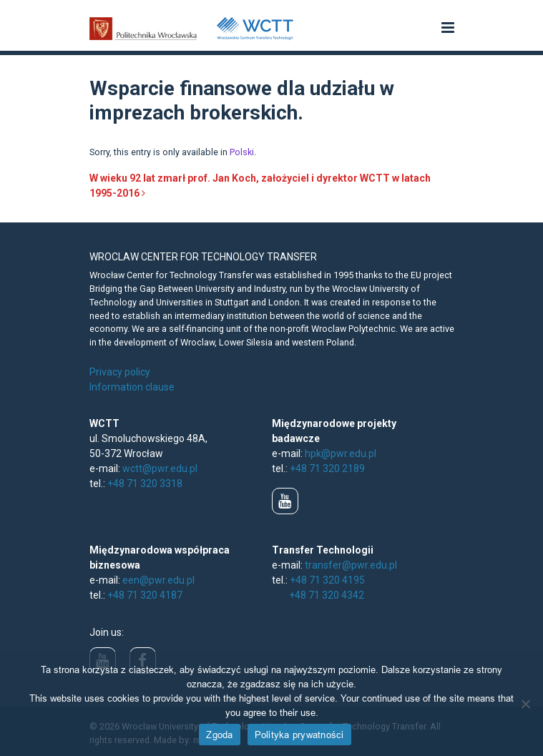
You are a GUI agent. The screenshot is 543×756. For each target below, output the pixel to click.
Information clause (132, 387)
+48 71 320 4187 (145, 595)
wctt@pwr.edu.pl (160, 468)
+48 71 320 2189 (327, 468)
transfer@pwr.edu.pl (351, 565)
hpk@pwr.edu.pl (341, 453)
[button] (448, 29)
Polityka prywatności (299, 735)
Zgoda (219, 735)
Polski (242, 152)
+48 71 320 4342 (327, 595)
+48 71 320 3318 (145, 483)
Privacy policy (120, 372)
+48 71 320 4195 (327, 580)
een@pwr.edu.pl (158, 580)
